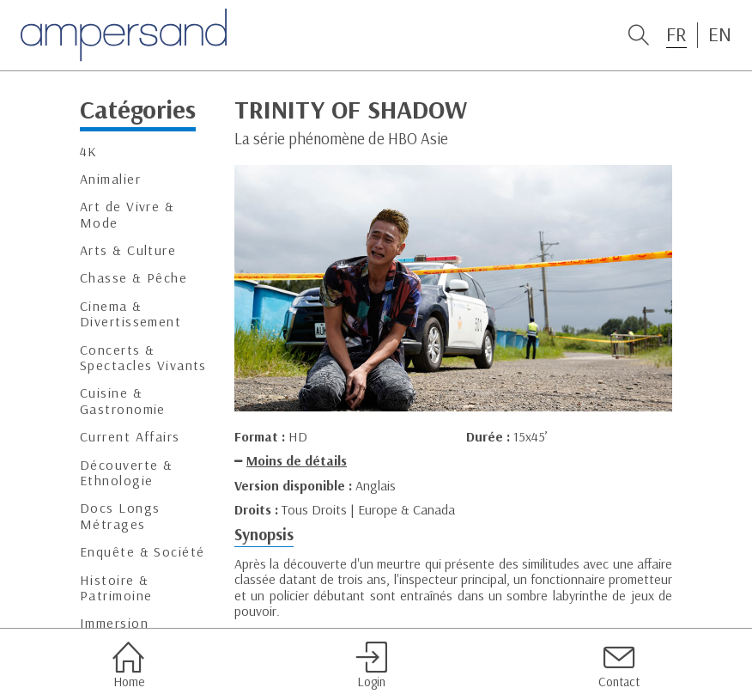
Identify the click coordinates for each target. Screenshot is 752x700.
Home (128, 665)
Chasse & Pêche (133, 278)
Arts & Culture (128, 250)
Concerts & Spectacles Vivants (143, 358)
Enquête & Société (142, 552)
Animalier (110, 179)
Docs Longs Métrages (120, 516)
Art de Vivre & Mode (127, 214)
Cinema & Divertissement (130, 314)
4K (89, 152)
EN (720, 34)
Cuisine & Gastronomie (123, 401)
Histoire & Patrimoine (116, 588)
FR (676, 34)
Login (371, 665)
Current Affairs (130, 437)
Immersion (114, 623)
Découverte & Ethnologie (126, 473)
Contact (619, 665)
